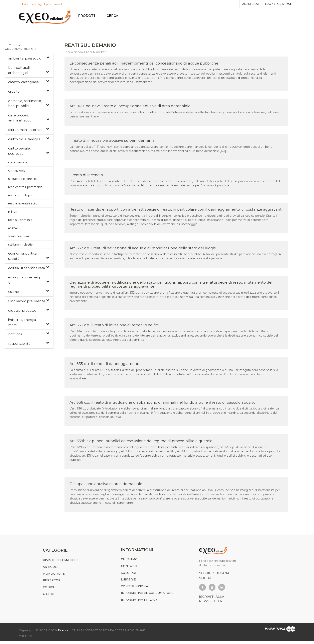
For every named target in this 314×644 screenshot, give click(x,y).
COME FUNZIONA (134, 589)
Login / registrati (278, 4)
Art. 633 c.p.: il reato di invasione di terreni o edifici (114, 327)
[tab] (29, 60)
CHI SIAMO (129, 562)
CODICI (48, 590)
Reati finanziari (19, 238)
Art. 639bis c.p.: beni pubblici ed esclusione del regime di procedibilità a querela (141, 442)
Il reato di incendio (86, 176)
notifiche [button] (15, 336)
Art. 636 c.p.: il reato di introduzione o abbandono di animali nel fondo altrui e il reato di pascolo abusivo (163, 404)
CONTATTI (129, 569)
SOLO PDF (129, 575)
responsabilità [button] (19, 345)
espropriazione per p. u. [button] (25, 281)
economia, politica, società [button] (23, 257)
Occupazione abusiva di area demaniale (106, 485)
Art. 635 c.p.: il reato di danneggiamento (105, 365)
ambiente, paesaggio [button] (25, 60)
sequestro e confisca (23, 180)
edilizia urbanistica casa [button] (27, 269)
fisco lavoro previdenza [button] (27, 303)
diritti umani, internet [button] (25, 131)
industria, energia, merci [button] (22, 324)
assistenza (248, 4)
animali (13, 229)
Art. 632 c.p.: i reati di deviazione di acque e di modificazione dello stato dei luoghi (143, 249)
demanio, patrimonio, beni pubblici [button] (25, 105)
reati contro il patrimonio (25, 188)
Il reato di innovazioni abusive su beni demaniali (113, 142)
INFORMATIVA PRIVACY (139, 602)
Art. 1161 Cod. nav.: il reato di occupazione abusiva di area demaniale (130, 107)
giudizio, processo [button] (22, 312)
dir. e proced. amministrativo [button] (20, 119)
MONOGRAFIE (54, 576)
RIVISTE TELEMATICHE (61, 563)
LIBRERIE (128, 582)
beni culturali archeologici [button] (19, 72)
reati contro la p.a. (21, 197)
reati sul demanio (20, 221)
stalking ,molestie (20, 246)
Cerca (114, 16)
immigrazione (18, 164)
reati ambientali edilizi (23, 205)
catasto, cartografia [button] (23, 83)
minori (13, 213)
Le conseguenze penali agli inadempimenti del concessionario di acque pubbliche (144, 65)
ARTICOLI (50, 569)
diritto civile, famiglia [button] (24, 140)
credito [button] (14, 93)
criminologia (17, 172)
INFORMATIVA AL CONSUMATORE (147, 596)
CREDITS (25, 639)
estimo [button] (14, 293)
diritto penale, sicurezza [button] (19, 152)
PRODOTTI (89, 16)
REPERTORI (52, 583)
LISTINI (49, 596)
